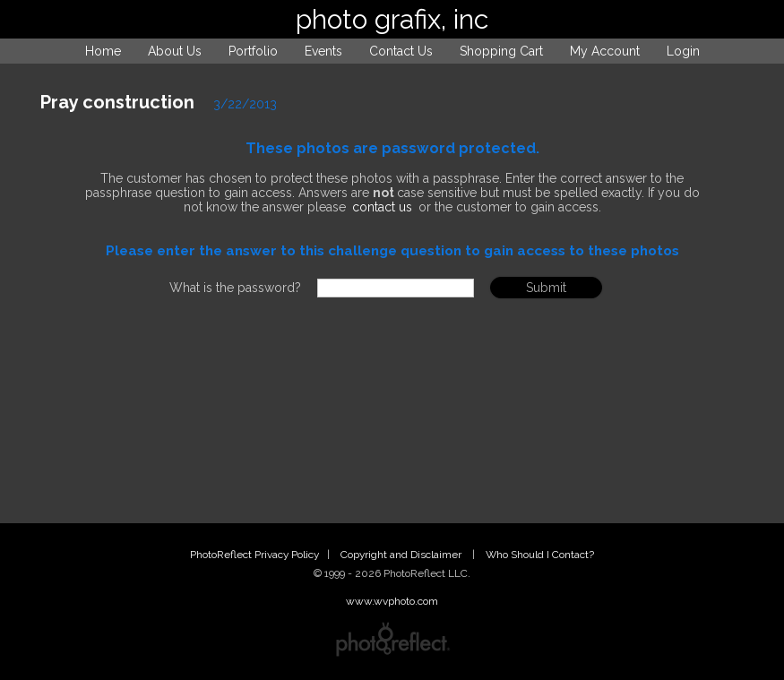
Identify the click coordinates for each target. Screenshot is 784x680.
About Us (175, 51)
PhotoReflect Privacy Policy (254, 555)
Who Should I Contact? (540, 555)
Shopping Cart (501, 51)
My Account (605, 51)
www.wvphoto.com (392, 601)
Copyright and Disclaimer (402, 555)
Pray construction (117, 102)
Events (323, 51)
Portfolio (253, 51)
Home (103, 51)
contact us (382, 207)
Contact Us (401, 51)
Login (683, 51)
